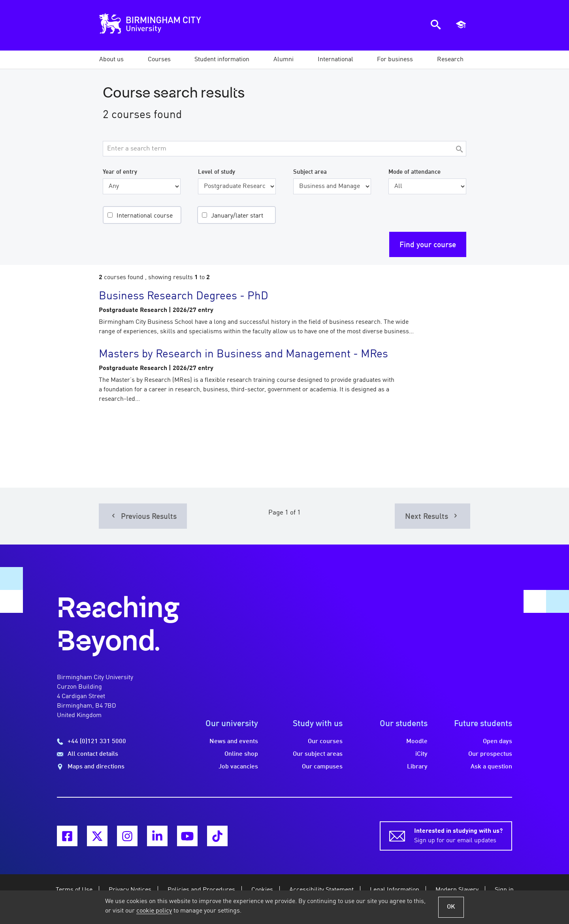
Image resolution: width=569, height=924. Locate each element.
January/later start (237, 216)
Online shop (241, 754)
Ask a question (491, 767)
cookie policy (154, 911)
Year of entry (120, 172)
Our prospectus (490, 754)
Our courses (325, 742)
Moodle (417, 742)
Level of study (217, 172)
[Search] (459, 150)
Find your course (428, 245)
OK (451, 907)
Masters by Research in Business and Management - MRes (243, 355)
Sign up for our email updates (458, 835)
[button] (111, 60)
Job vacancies (238, 767)
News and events (234, 742)
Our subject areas (318, 754)
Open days (497, 742)
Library (417, 767)
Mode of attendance (415, 172)
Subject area (310, 172)
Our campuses (322, 767)
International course (145, 216)
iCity (421, 754)
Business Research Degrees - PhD (184, 297)
